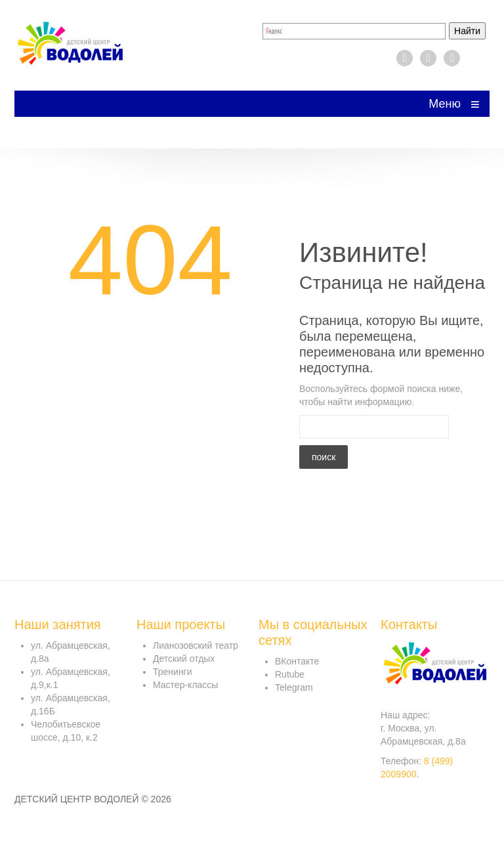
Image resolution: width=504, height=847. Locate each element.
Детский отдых (184, 659)
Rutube (290, 674)
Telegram (294, 687)
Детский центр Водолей (77, 799)
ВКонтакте (297, 661)
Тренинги (173, 672)
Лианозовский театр (196, 645)
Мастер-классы (185, 685)
